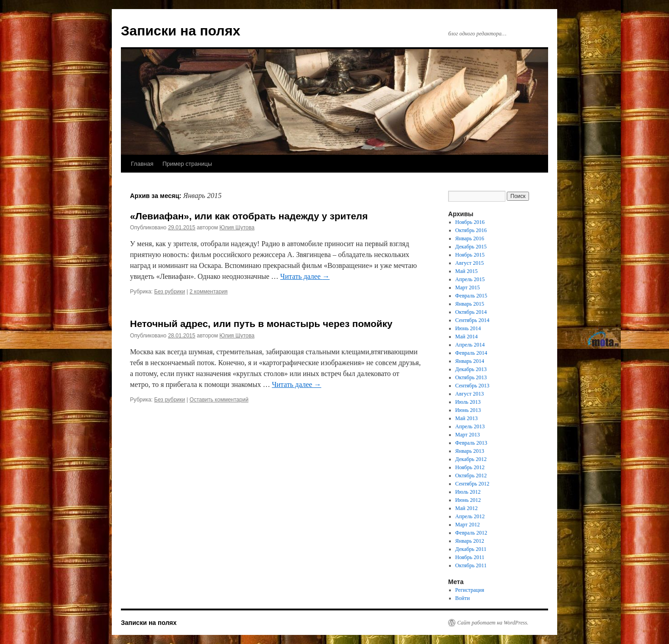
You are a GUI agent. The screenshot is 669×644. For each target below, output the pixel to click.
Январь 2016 (470, 238)
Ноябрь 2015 (470, 255)
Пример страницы (187, 164)
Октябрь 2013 (471, 377)
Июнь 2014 (468, 328)
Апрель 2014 (470, 345)
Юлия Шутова (237, 228)
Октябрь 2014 (471, 312)
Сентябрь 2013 (472, 386)
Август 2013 (470, 394)
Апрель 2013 (470, 426)
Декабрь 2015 (471, 247)
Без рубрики (170, 292)
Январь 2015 (470, 304)
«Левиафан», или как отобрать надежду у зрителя (249, 216)
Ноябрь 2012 (470, 467)
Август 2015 (470, 263)
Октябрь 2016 (471, 230)
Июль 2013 (468, 402)
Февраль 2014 (471, 353)
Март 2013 (468, 435)
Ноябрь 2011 (470, 557)
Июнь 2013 (468, 410)
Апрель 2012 (470, 516)
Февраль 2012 (471, 533)
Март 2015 (468, 287)
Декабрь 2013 (471, 369)
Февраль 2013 (471, 443)
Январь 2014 (470, 361)
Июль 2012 (468, 492)
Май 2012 (467, 508)
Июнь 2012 (468, 500)
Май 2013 (467, 418)
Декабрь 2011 (471, 549)
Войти (463, 598)
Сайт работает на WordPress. (493, 623)
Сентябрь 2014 (472, 320)
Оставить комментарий (219, 400)
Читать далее (305, 276)
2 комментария (209, 292)
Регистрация (470, 590)
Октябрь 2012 (471, 476)
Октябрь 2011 (471, 565)
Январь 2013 (470, 451)
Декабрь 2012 (471, 459)
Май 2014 (467, 337)
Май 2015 (467, 271)
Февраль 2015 (471, 296)
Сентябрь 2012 (472, 484)
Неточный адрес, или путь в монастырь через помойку (261, 324)
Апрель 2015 (470, 279)
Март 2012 (468, 525)
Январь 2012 (470, 541)
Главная (142, 164)
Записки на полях (181, 31)
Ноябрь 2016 (470, 222)
